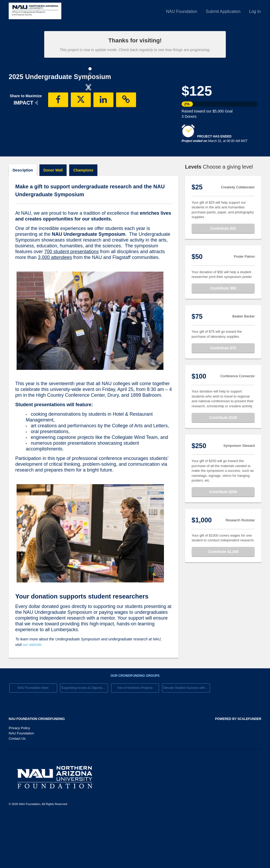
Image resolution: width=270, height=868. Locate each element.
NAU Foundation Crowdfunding (37, 770)
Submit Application (223, 11)
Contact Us (17, 790)
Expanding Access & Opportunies (85, 739)
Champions (83, 222)
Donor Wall (53, 222)
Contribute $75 (223, 399)
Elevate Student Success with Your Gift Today (187, 739)
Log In (255, 11)
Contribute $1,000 (223, 603)
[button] (21, 131)
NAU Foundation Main (33, 739)
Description (23, 222)
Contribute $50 (223, 340)
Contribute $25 (223, 280)
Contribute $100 (223, 469)
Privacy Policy (19, 779)
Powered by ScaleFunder (238, 770)
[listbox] (88, 131)
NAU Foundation (182, 11)
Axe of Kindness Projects (135, 739)
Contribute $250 (223, 543)
